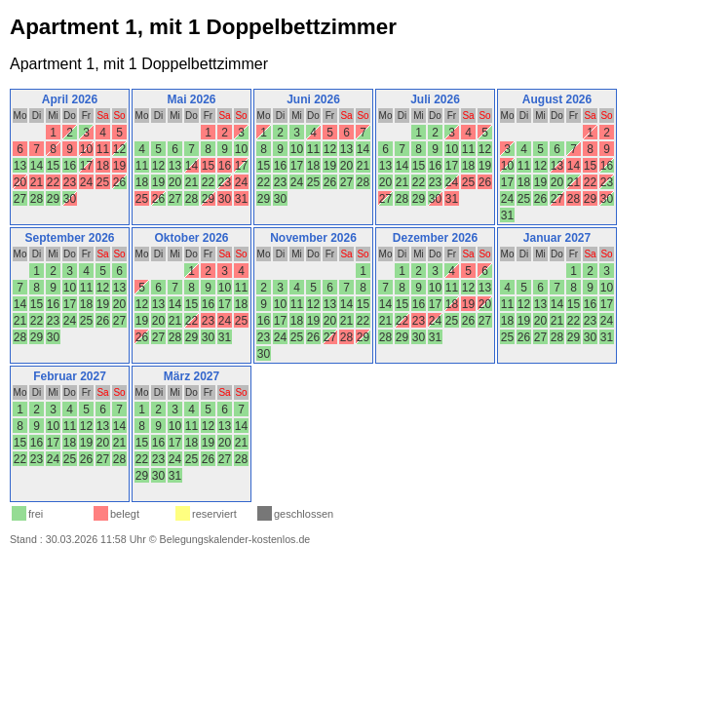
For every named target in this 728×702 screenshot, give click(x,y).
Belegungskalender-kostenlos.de (235, 539)
